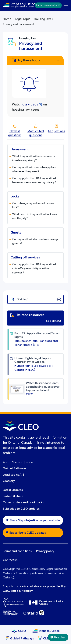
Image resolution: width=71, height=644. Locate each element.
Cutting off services (25, 257)
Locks (15, 196)
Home (7, 19)
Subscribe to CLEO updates (21, 509)
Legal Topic (23, 19)
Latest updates (13, 490)
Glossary (9, 481)
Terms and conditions (17, 551)
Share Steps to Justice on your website (33, 520)
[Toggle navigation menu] (66, 5)
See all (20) (53, 321)
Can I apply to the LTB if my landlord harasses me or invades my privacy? (34, 180)
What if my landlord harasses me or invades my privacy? (34, 158)
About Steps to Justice (18, 463)
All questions (56, 131)
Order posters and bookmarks (23, 503)
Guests (16, 233)
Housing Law (42, 19)
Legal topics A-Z (14, 475)
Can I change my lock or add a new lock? (33, 205)
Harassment (20, 149)
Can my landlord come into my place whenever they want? (34, 169)
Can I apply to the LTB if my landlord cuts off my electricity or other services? (34, 268)
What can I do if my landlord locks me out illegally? (35, 216)
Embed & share (13, 496)
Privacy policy (45, 551)
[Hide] (59, 5)
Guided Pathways (15, 469)
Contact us (10, 560)
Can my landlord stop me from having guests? (35, 241)
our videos (30, 105)
